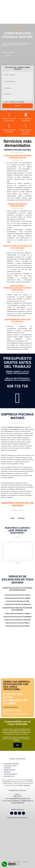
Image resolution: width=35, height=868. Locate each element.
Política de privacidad (17, 102)
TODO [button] (12, 518)
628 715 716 (17, 386)
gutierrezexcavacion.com (18, 27)
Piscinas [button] (21, 518)
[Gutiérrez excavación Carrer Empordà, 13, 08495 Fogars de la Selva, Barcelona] (17, 644)
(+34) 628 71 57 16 (12, 711)
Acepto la (14, 102)
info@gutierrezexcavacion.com (16, 714)
